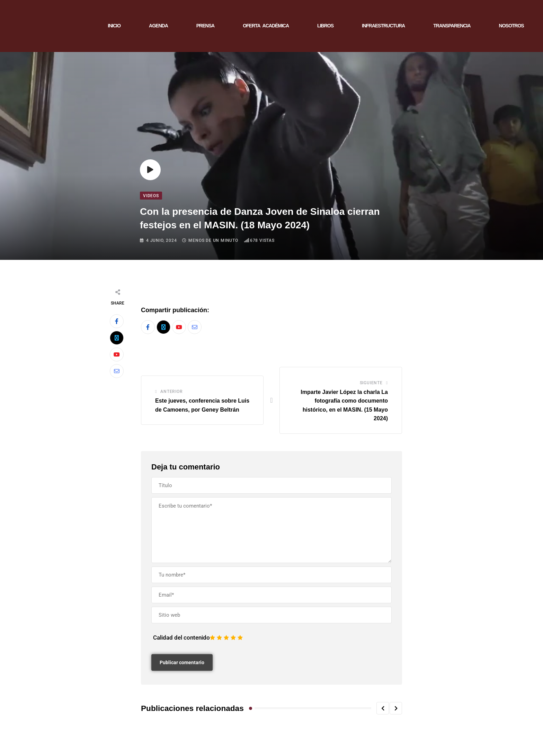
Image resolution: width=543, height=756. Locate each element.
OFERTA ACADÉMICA (266, 26)
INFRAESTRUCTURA (383, 26)
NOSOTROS (511, 26)
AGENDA (158, 26)
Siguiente (371, 383)
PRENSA (205, 26)
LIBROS (325, 26)
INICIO (114, 26)
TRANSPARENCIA (452, 26)
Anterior (171, 392)
